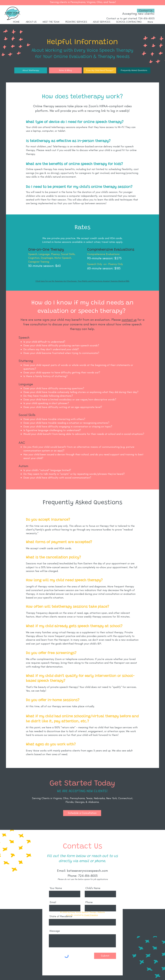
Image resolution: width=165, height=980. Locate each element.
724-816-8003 (146, 18)
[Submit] (105, 956)
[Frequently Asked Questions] (134, 70)
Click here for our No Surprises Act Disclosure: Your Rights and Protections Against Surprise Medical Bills (82, 281)
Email (53, 902)
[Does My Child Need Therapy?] (100, 70)
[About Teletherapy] (31, 70)
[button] (82, 813)
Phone (89, 902)
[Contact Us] (146, 11)
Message (55, 931)
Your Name (56, 888)
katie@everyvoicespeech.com (87, 871)
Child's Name (93, 888)
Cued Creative (91, 915)
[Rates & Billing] (65, 70)
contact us (129, 320)
